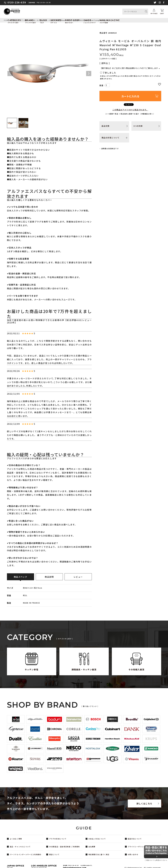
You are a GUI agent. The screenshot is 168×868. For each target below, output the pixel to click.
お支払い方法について (97, 839)
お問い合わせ (133, 854)
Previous (10, 74)
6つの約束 (138, 126)
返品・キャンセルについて (20, 847)
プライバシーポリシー (137, 847)
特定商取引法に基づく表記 (99, 854)
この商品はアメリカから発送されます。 (130, 110)
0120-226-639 (17, 3)
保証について (54, 854)
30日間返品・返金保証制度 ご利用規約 (64, 847)
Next (89, 74)
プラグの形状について (58, 839)
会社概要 (92, 847)
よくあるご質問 (16, 839)
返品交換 (106, 126)
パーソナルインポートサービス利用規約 (26, 854)
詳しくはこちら (144, 803)
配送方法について (135, 839)
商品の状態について (111, 138)
